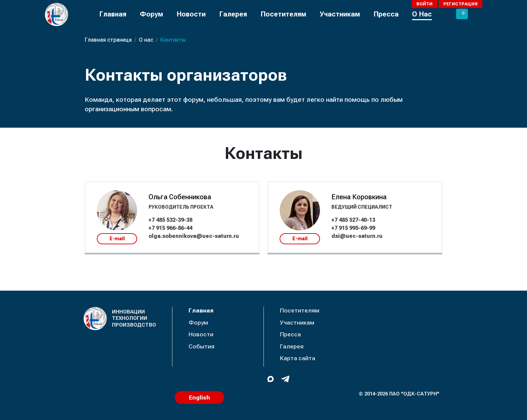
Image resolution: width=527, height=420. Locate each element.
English (199, 397)
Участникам (340, 14)
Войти (424, 4)
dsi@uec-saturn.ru (357, 236)
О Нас (422, 14)
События (201, 346)
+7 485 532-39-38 (170, 220)
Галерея (233, 14)
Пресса (386, 14)
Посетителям (283, 14)
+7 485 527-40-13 (353, 220)
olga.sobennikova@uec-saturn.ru (194, 236)
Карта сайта (298, 358)
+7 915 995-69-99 (353, 228)
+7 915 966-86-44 (170, 228)
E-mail (117, 239)
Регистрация (460, 4)
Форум (151, 14)
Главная (113, 14)
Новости (191, 14)
